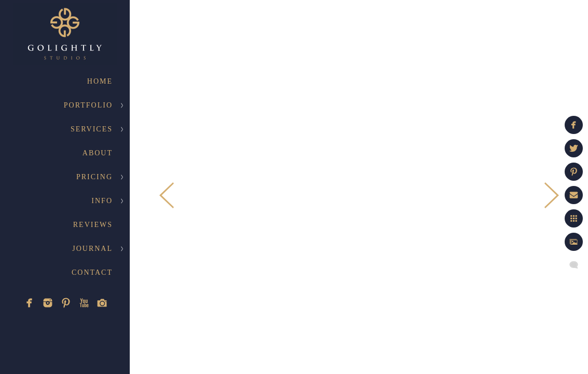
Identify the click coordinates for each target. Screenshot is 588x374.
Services (92, 129)
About (98, 153)
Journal (92, 249)
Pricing (94, 177)
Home (100, 81)
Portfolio (88, 105)
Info (102, 201)
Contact (92, 272)
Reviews (93, 225)
